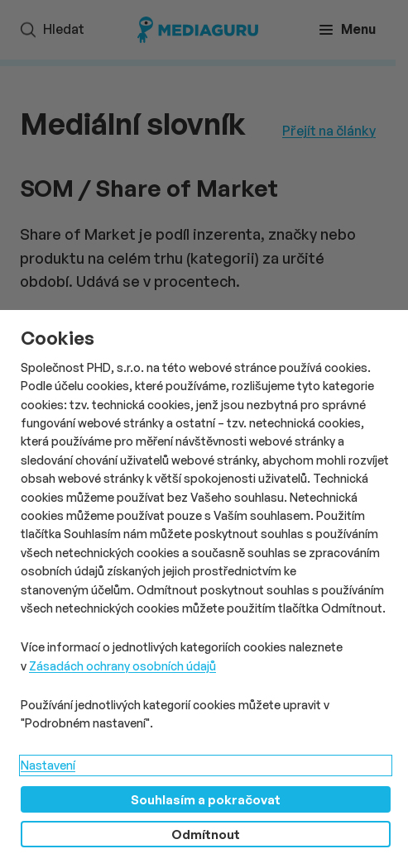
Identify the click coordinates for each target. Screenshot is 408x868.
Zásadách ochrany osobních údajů (122, 666)
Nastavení (48, 765)
